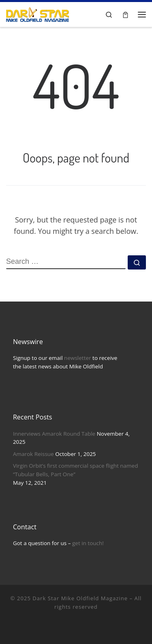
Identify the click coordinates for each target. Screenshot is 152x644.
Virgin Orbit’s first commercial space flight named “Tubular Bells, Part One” (76, 470)
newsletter (77, 358)
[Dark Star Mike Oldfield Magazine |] (37, 13)
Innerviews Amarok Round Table (54, 434)
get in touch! (88, 543)
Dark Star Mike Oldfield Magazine (80, 598)
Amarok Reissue (33, 454)
